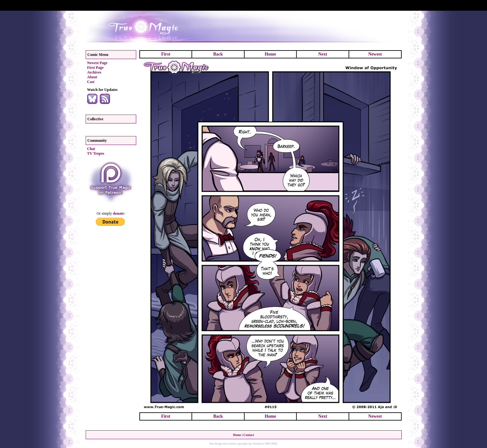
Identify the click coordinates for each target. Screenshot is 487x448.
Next (323, 54)
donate (118, 213)
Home (271, 54)
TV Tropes (96, 153)
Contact (249, 435)
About (92, 77)
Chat (91, 149)
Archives (94, 72)
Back (218, 54)
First (166, 54)
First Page (95, 68)
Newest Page (97, 63)
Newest (375, 54)
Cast (91, 82)
